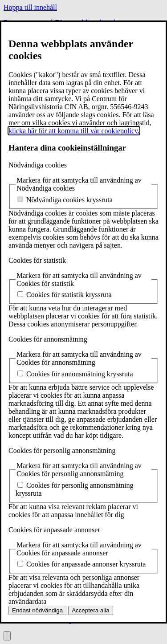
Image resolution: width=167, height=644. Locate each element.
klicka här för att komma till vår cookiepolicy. (74, 131)
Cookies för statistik (37, 260)
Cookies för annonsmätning (48, 339)
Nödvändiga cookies (38, 165)
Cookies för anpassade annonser (54, 530)
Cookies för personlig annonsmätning (62, 450)
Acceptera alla (90, 610)
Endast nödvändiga (37, 610)
